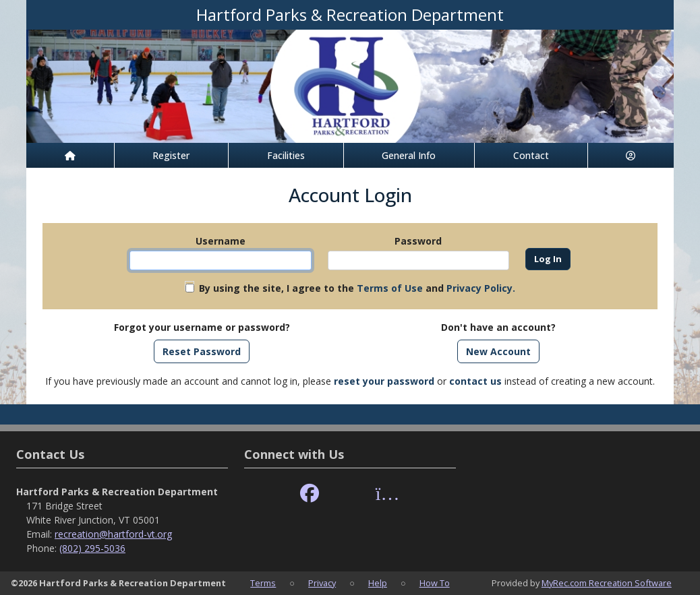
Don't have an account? (498, 327)
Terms (263, 583)
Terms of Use (390, 288)
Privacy (322, 583)
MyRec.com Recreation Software (607, 583)
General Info (409, 155)
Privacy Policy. (481, 288)
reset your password (384, 381)
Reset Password (202, 351)
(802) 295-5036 (92, 548)
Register (171, 155)
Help (378, 583)
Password (418, 241)
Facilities (286, 155)
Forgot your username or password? (202, 327)
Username (221, 241)
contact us (475, 381)
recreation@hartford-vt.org (113, 534)
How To (435, 583)
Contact (531, 155)
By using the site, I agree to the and (357, 288)
